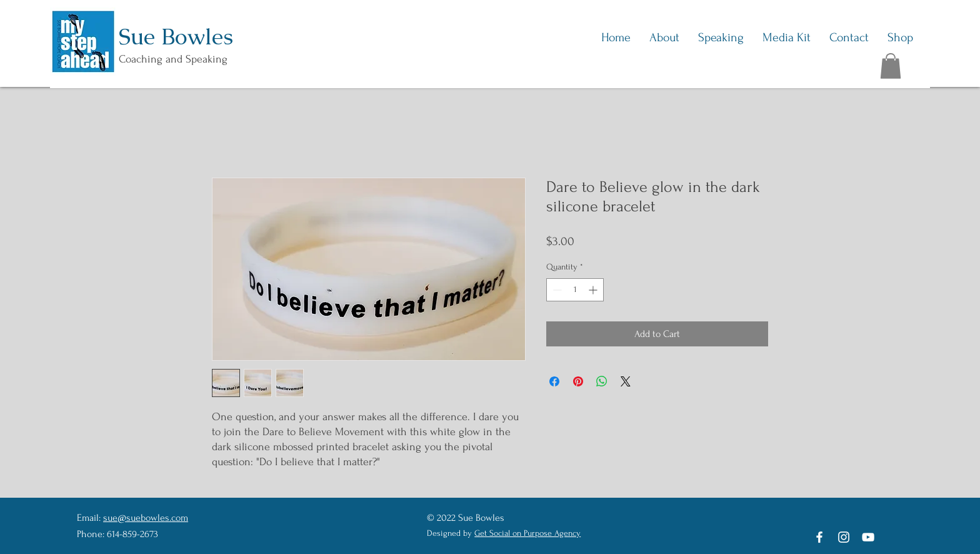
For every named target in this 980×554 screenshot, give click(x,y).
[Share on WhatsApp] (602, 381)
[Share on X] (626, 381)
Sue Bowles (176, 37)
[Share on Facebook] (554, 381)
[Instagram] (844, 537)
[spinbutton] (575, 290)
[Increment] (594, 290)
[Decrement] (556, 290)
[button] (891, 66)
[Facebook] (819, 537)
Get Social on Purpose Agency (527, 533)
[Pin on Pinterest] (578, 381)
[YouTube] (868, 537)
